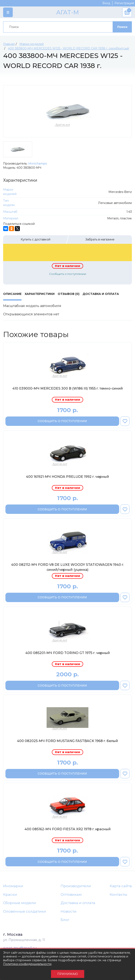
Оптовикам (71, 894)
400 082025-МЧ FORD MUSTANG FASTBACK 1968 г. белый (67, 741)
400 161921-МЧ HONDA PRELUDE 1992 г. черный (67, 477)
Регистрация (124, 3)
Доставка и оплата (78, 903)
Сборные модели (20, 903)
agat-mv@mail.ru (20, 948)
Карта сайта (121, 886)
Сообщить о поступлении (68, 274)
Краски (10, 894)
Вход (106, 3)
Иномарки (13, 886)
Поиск (122, 27)
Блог (65, 920)
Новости (69, 911)
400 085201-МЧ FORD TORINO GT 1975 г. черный (68, 653)
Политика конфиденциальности (27, 964)
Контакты (118, 894)
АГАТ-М (67, 12)
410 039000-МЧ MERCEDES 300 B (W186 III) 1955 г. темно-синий (68, 388)
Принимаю (68, 974)
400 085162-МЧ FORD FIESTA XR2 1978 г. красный (68, 829)
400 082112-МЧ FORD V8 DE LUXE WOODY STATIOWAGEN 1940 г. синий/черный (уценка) (67, 567)
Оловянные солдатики (25, 911)
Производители (76, 886)
